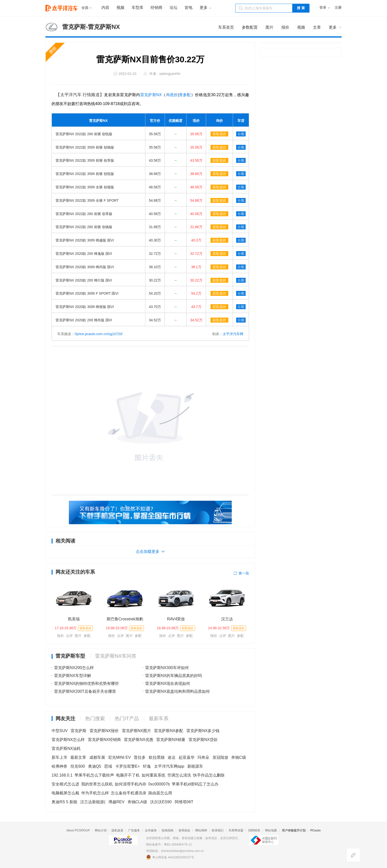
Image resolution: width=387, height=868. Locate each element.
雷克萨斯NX (151, 95)
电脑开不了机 (128, 775)
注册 (338, 8)
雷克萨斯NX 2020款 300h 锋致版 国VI (85, 307)
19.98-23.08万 (117, 628)
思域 (108, 766)
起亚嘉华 (187, 757)
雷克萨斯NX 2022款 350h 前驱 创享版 (85, 160)
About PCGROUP (78, 830)
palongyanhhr (170, 74)
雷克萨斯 (78, 731)
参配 (87, 636)
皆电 (189, 8)
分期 (241, 134)
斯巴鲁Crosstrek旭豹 (125, 619)
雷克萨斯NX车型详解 (73, 676)
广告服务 (134, 830)
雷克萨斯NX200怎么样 (74, 668)
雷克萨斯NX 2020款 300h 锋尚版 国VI (85, 267)
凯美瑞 (74, 619)
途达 (172, 757)
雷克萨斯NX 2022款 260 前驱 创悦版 (84, 134)
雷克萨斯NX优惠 (138, 740)
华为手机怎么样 (95, 793)
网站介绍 (101, 830)
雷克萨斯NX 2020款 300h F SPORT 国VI (87, 293)
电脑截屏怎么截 (65, 793)
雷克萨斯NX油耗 (66, 749)
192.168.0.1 (62, 775)
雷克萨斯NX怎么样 (68, 740)
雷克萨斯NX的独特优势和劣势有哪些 (86, 684)
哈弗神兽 (59, 766)
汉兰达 (227, 619)
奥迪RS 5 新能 (64, 802)
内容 (105, 8)
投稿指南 (168, 830)
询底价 (172, 95)
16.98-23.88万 (168, 628)
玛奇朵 (203, 757)
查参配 (185, 95)
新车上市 (59, 757)
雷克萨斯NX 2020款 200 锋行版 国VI (84, 280)
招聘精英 (254, 830)
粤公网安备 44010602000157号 (170, 857)
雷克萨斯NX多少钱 (203, 731)
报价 (60, 636)
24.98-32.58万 (219, 628)
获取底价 (219, 134)
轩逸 (147, 766)
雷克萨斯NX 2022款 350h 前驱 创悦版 (85, 174)
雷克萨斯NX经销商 (104, 740)
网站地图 (271, 830)
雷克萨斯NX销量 (171, 740)
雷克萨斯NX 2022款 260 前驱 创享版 (84, 214)
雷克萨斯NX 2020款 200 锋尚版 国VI (84, 320)
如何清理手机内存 (131, 784)
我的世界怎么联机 (97, 784)
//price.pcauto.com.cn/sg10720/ (99, 334)
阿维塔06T (184, 802)
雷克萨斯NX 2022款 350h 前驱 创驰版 (85, 147)
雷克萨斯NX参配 (169, 731)
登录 (323, 8)
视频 (120, 8)
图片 (78, 636)
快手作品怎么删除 (209, 775)
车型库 (137, 8)
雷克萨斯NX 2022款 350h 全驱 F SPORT (87, 200)
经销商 (156, 8)
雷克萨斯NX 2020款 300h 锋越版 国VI (85, 240)
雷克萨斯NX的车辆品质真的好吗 (174, 676)
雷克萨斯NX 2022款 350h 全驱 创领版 (85, 187)
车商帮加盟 (236, 830)
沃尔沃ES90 (161, 802)
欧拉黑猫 (157, 757)
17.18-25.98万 (66, 628)
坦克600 (78, 766)
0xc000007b (159, 784)
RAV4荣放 (176, 619)
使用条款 (184, 830)
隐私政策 (117, 830)
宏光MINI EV (119, 757)
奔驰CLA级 (137, 802)
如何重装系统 (154, 775)
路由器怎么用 (160, 793)
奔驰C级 (239, 757)
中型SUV (60, 731)
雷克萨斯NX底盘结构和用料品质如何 (177, 691)
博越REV (116, 802)
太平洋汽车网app (169, 766)
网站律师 (201, 830)
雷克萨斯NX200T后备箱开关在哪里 (85, 691)
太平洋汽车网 (233, 334)
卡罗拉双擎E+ (128, 766)
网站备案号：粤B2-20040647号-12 (169, 845)
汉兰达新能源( (93, 802)
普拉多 (140, 757)
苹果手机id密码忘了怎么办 (195, 784)
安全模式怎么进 (65, 784)
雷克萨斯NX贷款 (203, 740)
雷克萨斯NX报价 (104, 731)
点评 (69, 636)
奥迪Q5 (95, 766)
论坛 (174, 8)
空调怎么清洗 (179, 775)
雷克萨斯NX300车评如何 (167, 668)
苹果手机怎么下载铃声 (94, 775)
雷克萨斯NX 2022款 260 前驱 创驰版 (84, 227)
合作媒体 (151, 830)
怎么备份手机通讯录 (129, 793)
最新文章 (78, 757)
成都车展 (97, 757)
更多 (333, 27)
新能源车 (195, 766)
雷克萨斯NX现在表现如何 (168, 684)
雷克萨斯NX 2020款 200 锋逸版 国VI (84, 254)
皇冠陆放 (220, 757)
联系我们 (218, 830)
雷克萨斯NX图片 (136, 731)
